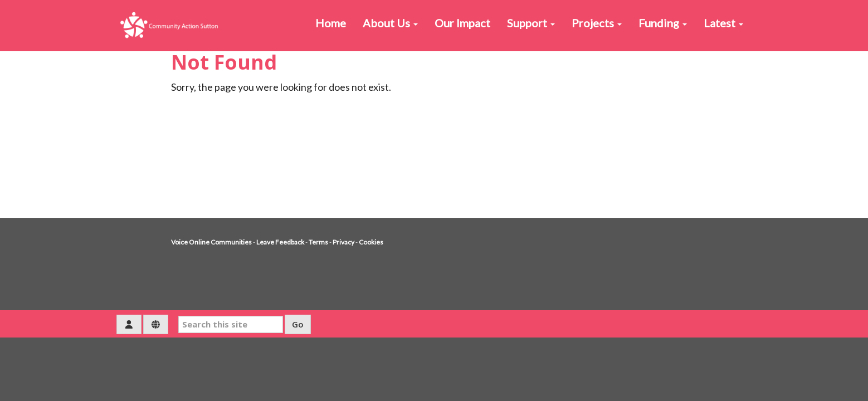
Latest (723, 23)
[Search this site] (231, 324)
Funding (663, 23)
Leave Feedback (280, 242)
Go (298, 324)
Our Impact (462, 23)
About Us (390, 23)
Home (331, 23)
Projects (597, 23)
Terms (318, 242)
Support (531, 23)
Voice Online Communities (211, 242)
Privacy (343, 242)
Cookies (371, 242)
